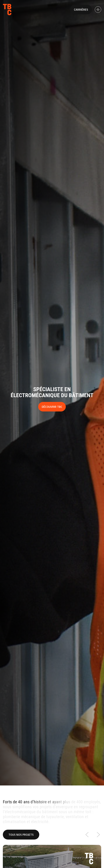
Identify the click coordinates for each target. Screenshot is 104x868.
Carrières (81, 10)
